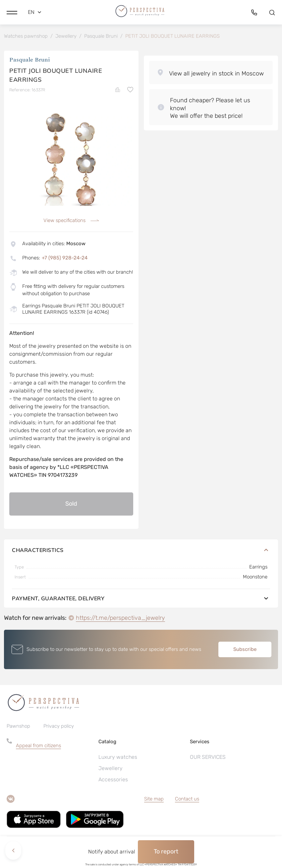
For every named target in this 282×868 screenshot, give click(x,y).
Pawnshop (18, 727)
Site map (154, 800)
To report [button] (166, 851)
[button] (12, 12)
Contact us (187, 800)
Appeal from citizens (38, 747)
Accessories (113, 781)
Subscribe (245, 650)
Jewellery (111, 770)
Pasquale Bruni (30, 61)
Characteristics (141, 551)
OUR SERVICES (208, 758)
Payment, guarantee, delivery (141, 599)
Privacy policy (59, 727)
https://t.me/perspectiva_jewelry (120, 619)
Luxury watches (118, 758)
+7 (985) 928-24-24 (65, 259)
